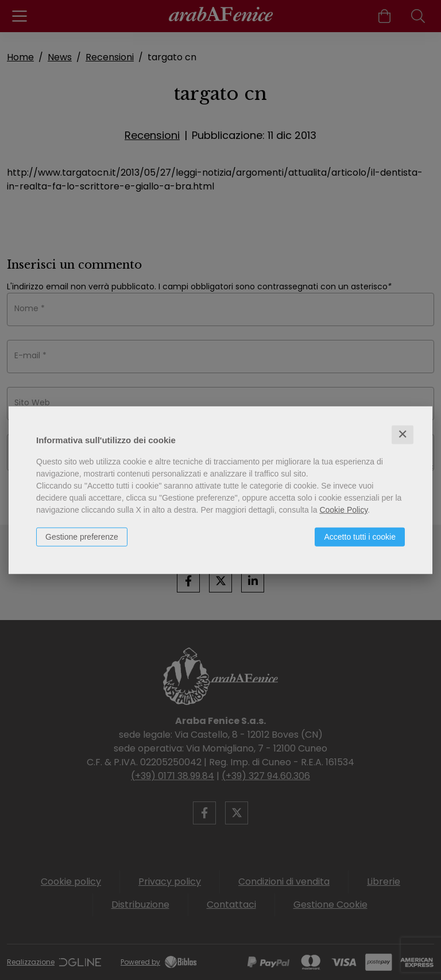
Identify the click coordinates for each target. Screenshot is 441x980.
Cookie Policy (343, 510)
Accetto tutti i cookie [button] (360, 537)
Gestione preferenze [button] (82, 537)
